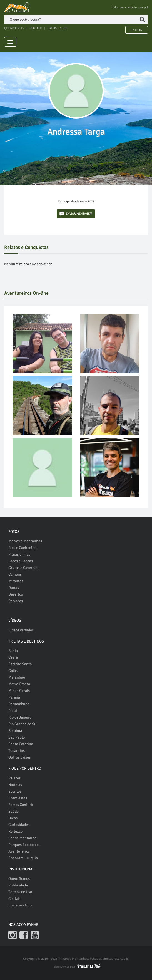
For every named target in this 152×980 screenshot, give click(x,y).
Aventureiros (19, 851)
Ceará (13, 657)
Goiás (13, 671)
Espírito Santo (20, 664)
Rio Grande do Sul (23, 724)
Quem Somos (19, 879)
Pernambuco (19, 704)
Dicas (13, 818)
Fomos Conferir (21, 805)
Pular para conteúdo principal (130, 7)
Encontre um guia (23, 858)
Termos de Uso (20, 892)
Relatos (14, 778)
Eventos (15, 791)
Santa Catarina (21, 744)
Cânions (15, 574)
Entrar (137, 30)
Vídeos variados (21, 630)
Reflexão (15, 831)
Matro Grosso (19, 684)
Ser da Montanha (22, 838)
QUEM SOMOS (14, 28)
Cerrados (16, 601)
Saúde (13, 811)
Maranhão (17, 677)
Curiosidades (19, 825)
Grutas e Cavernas (23, 568)
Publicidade (18, 885)
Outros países (19, 757)
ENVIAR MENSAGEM (76, 214)
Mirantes (16, 581)
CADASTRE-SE (57, 28)
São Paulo (17, 737)
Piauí (13, 711)
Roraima (15, 731)
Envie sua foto (20, 905)
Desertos (16, 594)
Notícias (15, 785)
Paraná (14, 697)
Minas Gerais (19, 691)
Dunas (14, 588)
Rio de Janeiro (20, 717)
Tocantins (17, 751)
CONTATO (35, 28)
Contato (15, 899)
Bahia (13, 651)
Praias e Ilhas (19, 554)
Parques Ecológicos (24, 845)
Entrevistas (18, 798)
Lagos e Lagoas (21, 561)
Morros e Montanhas (25, 541)
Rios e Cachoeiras (23, 548)
